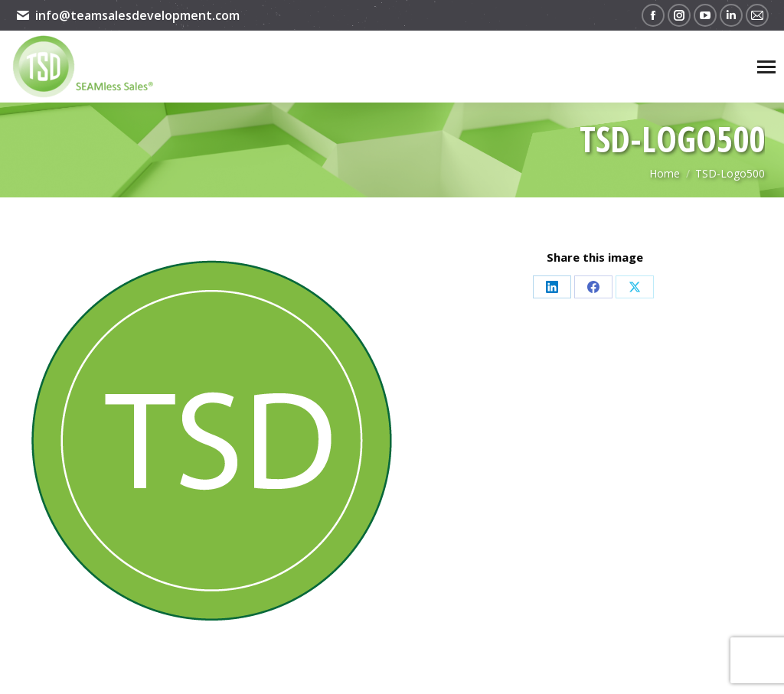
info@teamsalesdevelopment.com (127, 15)
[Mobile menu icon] (766, 67)
